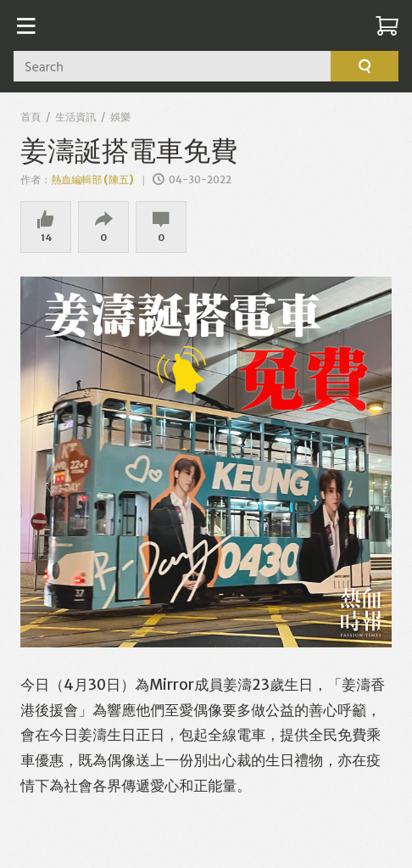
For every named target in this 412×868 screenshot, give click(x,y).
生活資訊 (75, 117)
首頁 (31, 117)
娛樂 (120, 117)
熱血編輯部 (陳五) (92, 179)
